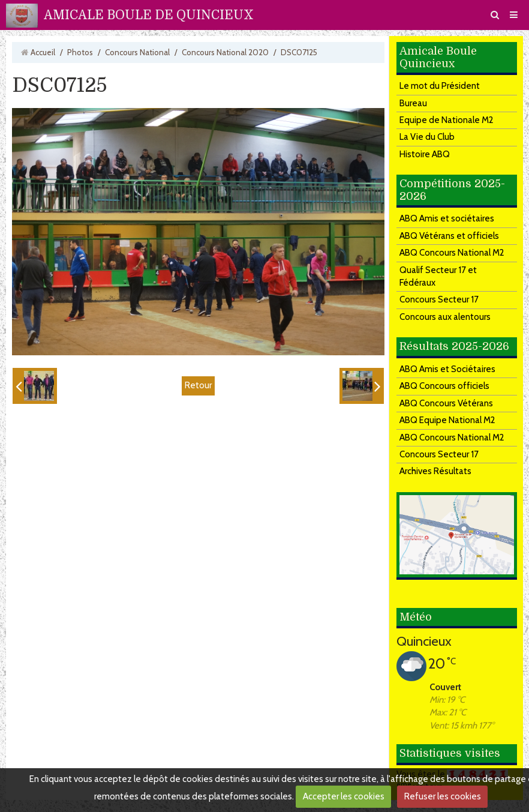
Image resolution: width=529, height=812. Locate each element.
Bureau (413, 103)
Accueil (43, 52)
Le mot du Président (440, 86)
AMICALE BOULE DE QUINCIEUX (149, 15)
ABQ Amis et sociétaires (447, 218)
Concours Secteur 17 (439, 299)
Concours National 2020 (225, 52)
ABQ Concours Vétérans (446, 403)
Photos (80, 52)
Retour (198, 385)
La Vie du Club (427, 137)
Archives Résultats (435, 471)
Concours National (137, 52)
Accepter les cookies (344, 796)
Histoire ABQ (425, 154)
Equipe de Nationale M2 (447, 120)
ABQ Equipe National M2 (447, 420)
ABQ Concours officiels (444, 386)
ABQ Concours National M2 (452, 253)
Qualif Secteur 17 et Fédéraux (438, 276)
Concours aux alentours (445, 317)
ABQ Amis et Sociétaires (447, 369)
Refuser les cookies (443, 796)
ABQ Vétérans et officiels (449, 236)
